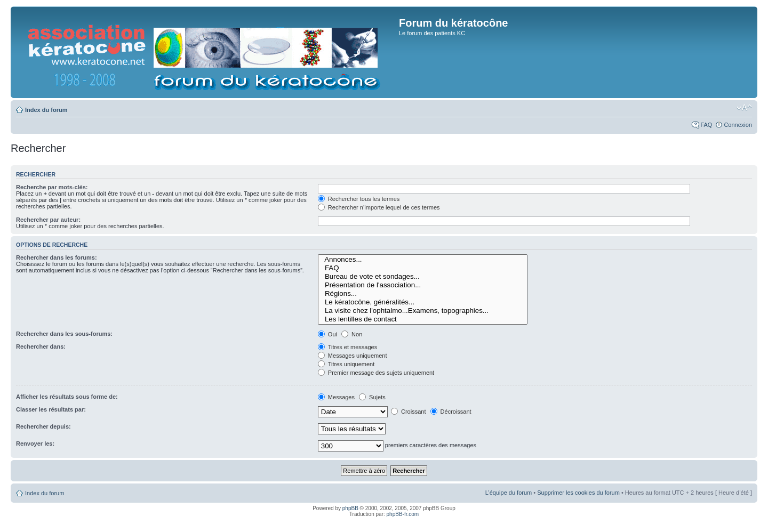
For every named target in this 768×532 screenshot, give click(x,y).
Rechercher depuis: (43, 426)
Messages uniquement (353, 356)
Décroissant (451, 412)
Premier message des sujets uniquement (376, 373)
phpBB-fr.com (403, 514)
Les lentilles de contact (423, 319)
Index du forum (46, 110)
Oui (327, 334)
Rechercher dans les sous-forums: (64, 334)
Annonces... (423, 260)
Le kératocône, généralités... (423, 302)
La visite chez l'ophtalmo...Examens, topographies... (423, 311)
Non (352, 334)
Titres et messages (347, 347)
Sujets (372, 397)
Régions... (423, 294)
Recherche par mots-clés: (52, 187)
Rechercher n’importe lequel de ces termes (379, 207)
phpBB (350, 508)
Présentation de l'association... (423, 285)
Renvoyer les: (35, 444)
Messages (336, 397)
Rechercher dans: (41, 346)
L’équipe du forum (509, 493)
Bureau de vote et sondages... (423, 277)
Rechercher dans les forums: (57, 257)
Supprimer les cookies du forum (578, 493)
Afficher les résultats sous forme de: (67, 397)
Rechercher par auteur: (48, 220)
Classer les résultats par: (51, 409)
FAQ (706, 125)
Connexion (738, 125)
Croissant (409, 412)
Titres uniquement (346, 364)
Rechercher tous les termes (359, 199)
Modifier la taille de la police (744, 108)
